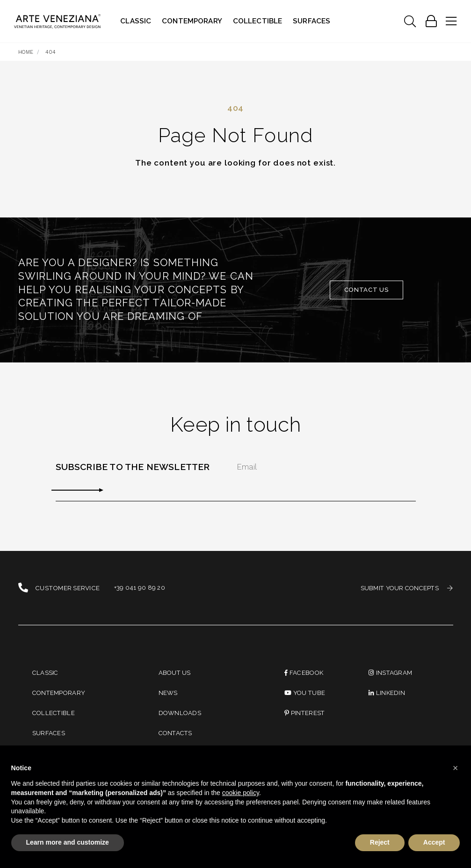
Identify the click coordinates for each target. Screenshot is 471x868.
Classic (136, 21)
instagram (391, 673)
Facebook (304, 673)
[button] (456, 768)
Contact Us (367, 289)
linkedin (387, 693)
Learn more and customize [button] (68, 842)
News (168, 693)
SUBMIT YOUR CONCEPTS (405, 588)
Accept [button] (434, 842)
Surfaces (312, 21)
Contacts (177, 734)
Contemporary (192, 21)
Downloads (180, 713)
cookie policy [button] (241, 793)
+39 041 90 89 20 (140, 588)
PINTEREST (305, 713)
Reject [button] (380, 842)
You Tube (305, 693)
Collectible (258, 21)
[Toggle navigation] (410, 22)
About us (175, 673)
